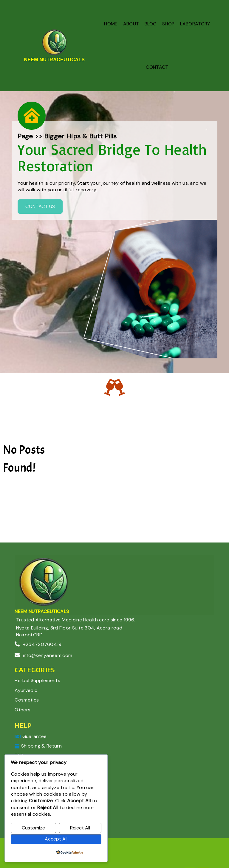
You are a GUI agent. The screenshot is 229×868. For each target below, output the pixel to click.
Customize (33, 828)
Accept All (56, 839)
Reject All (80, 828)
